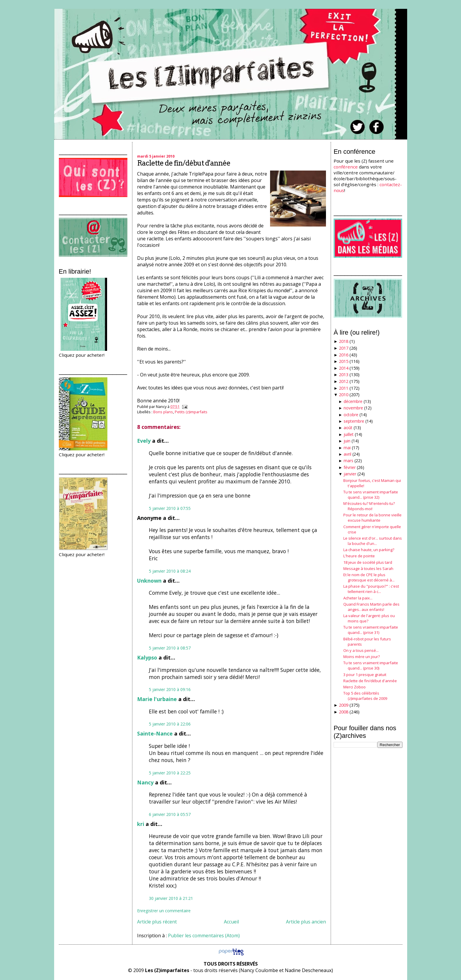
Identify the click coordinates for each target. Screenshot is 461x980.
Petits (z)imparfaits (191, 412)
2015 (344, 361)
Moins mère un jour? (362, 657)
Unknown (149, 581)
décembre (353, 401)
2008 (344, 712)
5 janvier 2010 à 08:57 (170, 648)
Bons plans (163, 412)
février (350, 467)
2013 (344, 375)
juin (347, 441)
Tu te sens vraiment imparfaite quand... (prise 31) (371, 630)
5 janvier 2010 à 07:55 (170, 508)
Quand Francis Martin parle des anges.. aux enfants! (371, 607)
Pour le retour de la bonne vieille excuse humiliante (372, 518)
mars (348, 461)
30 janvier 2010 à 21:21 (171, 898)
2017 (344, 348)
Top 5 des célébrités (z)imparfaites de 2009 (365, 696)
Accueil (231, 922)
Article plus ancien (306, 922)
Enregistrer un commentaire (164, 911)
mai (347, 448)
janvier (350, 474)
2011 (344, 388)
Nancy (145, 782)
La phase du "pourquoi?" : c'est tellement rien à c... (371, 589)
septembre (354, 421)
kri (141, 824)
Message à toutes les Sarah (368, 569)
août (348, 428)
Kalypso (147, 657)
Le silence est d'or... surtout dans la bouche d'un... (373, 541)
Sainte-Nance (155, 733)
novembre (353, 408)
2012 (344, 381)
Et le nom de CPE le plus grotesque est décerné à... (369, 577)
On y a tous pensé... (361, 650)
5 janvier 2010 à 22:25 (170, 773)
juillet (349, 434)
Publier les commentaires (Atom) (204, 936)
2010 (344, 395)
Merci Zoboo (355, 687)
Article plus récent (157, 922)
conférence (346, 167)
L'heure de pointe (359, 556)
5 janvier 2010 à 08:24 (170, 571)
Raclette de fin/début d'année (184, 163)
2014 (344, 368)
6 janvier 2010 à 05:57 (170, 814)
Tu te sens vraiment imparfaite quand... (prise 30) (371, 665)
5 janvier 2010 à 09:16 (170, 689)
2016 (344, 355)
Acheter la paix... (358, 598)
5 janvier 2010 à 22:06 (170, 724)
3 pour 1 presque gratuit (365, 675)
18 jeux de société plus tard (368, 562)
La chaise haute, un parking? (369, 550)
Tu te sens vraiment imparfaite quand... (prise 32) (371, 495)
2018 (344, 341)
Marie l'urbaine (157, 699)
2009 (344, 705)
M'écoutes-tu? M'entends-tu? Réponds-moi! (369, 506)
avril (347, 454)
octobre (351, 415)
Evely (144, 441)
